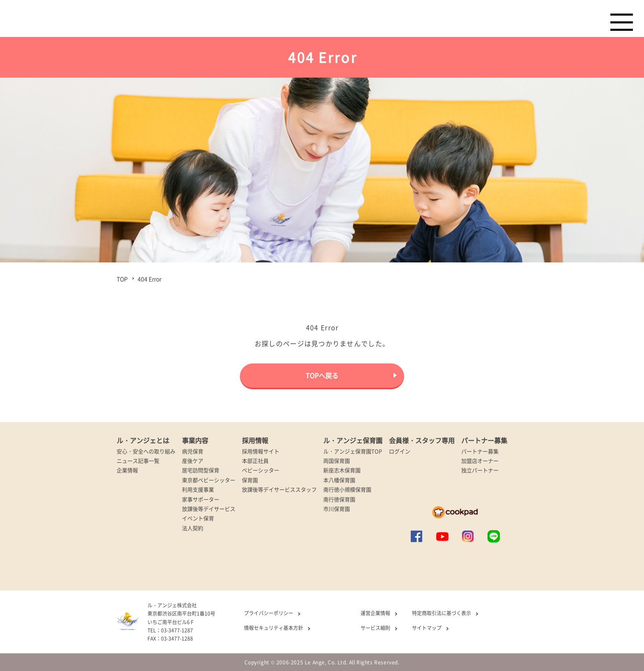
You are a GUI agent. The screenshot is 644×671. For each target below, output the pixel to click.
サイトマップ (427, 628)
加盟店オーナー (480, 461)
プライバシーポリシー (269, 613)
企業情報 (127, 470)
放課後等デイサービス (209, 509)
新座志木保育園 (342, 470)
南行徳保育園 (339, 499)
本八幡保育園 (339, 480)
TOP (122, 279)
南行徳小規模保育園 (347, 489)
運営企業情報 (375, 613)
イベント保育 (198, 518)
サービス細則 (375, 628)
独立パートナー (480, 470)
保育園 (250, 480)
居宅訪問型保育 (201, 470)
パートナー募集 (480, 451)
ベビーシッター (261, 470)
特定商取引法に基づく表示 (442, 613)
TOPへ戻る (322, 375)
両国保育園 (337, 461)
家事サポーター (201, 499)
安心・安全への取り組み (146, 451)
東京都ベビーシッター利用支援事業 (209, 485)
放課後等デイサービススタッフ (279, 489)
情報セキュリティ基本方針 (274, 628)
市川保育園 (337, 509)
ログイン (400, 451)
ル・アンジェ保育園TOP (353, 451)
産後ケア (193, 461)
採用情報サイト (261, 451)
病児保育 (193, 451)
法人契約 (193, 528)
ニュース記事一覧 (138, 461)
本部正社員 (255, 461)
